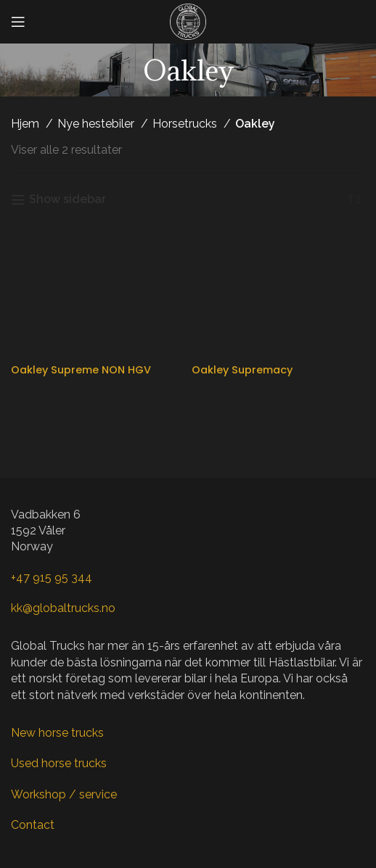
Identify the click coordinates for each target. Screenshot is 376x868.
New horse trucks (57, 733)
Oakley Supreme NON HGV (81, 370)
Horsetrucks (186, 124)
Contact (33, 825)
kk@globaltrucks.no (63, 608)
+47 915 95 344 (52, 578)
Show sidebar (68, 200)
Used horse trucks (59, 763)
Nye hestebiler (97, 124)
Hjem (26, 124)
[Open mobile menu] (18, 22)
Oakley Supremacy (242, 370)
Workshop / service (64, 794)
